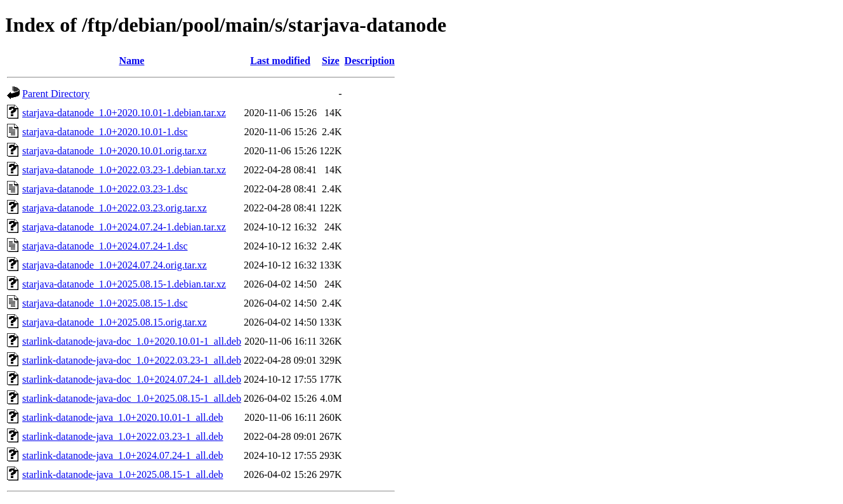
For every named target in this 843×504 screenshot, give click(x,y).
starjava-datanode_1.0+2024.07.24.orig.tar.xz (115, 265)
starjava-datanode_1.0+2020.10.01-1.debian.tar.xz (124, 113)
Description (370, 61)
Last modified (280, 61)
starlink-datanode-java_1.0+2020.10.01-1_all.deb (123, 417)
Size (331, 61)
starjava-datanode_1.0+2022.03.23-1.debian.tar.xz (124, 170)
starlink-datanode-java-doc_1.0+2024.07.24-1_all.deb (132, 379)
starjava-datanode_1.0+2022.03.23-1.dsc (105, 189)
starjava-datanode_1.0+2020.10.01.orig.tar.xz (115, 151)
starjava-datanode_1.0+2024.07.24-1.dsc (105, 246)
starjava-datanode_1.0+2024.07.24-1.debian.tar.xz (124, 227)
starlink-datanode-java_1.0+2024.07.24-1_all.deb (123, 455)
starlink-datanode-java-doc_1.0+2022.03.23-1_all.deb (132, 360)
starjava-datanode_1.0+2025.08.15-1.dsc (105, 303)
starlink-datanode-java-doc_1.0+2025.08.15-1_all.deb (132, 398)
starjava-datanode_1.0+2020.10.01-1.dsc (105, 132)
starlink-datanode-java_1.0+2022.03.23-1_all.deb (123, 436)
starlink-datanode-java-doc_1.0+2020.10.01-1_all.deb (132, 341)
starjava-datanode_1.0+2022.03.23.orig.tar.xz (115, 208)
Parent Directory (56, 94)
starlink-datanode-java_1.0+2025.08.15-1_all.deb (123, 474)
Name (131, 61)
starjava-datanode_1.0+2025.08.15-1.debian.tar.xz (124, 284)
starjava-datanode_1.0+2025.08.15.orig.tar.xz (115, 322)
